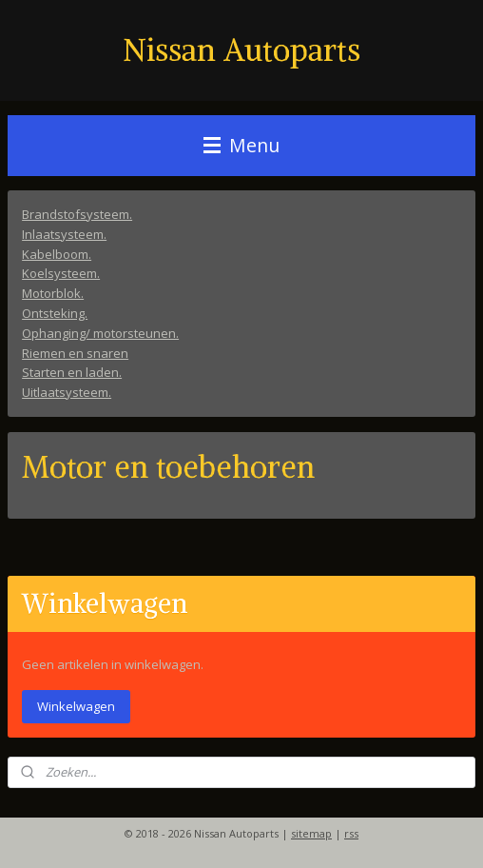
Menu (241, 145)
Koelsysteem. (61, 273)
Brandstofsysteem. (77, 214)
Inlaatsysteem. (64, 233)
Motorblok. (53, 293)
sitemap (311, 833)
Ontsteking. (55, 313)
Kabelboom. (57, 253)
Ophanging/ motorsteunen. (100, 332)
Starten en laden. (72, 372)
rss (351, 833)
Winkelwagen (76, 706)
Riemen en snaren (75, 352)
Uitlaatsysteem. (67, 392)
